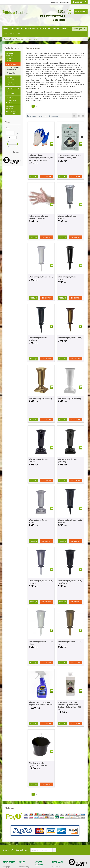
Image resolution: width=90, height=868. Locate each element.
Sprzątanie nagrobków (11, 73)
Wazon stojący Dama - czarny (38, 460)
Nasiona (6, 29)
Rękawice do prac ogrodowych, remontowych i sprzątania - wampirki (41, 158)
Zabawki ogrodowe (10, 78)
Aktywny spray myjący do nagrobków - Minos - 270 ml (41, 703)
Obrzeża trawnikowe (11, 84)
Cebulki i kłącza (16, 29)
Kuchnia (64, 29)
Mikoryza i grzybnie (10, 60)
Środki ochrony (45, 29)
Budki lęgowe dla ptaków (11, 113)
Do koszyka (47, 176)
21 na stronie (54, 116)
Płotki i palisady (12, 88)
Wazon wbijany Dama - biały (41, 277)
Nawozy (35, 29)
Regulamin (56, 867)
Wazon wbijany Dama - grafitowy (39, 339)
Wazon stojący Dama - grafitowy (67, 460)
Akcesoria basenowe (10, 107)
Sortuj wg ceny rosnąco (37, 116)
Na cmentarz (11, 64)
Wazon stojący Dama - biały (70, 398)
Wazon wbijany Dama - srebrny (68, 217)
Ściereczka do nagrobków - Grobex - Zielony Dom (69, 156)
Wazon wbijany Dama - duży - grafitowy (70, 582)
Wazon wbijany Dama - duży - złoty (70, 643)
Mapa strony (24, 867)
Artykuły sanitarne (10, 54)
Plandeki (9, 97)
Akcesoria (27, 29)
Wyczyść (17, 152)
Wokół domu (15, 34)
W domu (6, 34)
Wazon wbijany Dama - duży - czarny (70, 521)
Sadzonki (56, 29)
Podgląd (33, 176)
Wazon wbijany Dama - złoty (70, 338)
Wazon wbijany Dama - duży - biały (41, 643)
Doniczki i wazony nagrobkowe (13, 68)
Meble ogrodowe (10, 93)
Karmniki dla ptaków (11, 102)
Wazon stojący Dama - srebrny (38, 521)
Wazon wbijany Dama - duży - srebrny (41, 582)
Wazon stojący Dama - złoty (41, 398)
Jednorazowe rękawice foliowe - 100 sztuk (39, 217)
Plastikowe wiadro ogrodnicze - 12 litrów (38, 764)
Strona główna (9, 39)
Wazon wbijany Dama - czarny (68, 278)
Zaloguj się (7, 867)
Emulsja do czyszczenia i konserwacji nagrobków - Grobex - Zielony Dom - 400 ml (70, 706)
